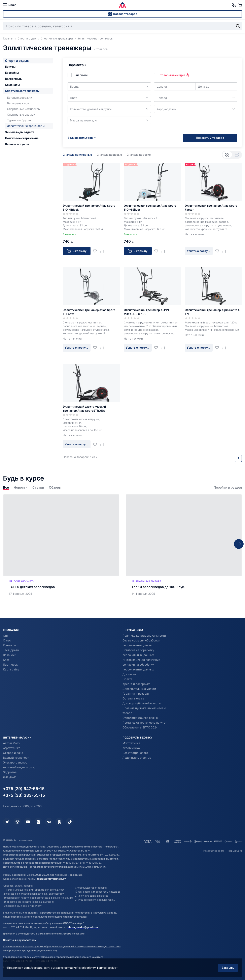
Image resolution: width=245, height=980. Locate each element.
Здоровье (10, 772)
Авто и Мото (11, 743)
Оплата (127, 679)
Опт (6, 636)
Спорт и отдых (17, 61)
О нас (7, 640)
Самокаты (12, 85)
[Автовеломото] (122, 5)
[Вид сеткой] (227, 155)
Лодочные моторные (137, 758)
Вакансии (10, 655)
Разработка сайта (214, 851)
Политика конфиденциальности (144, 636)
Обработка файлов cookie (140, 718)
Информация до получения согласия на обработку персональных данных (141, 665)
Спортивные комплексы (24, 109)
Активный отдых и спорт (20, 767)
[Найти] (238, 26)
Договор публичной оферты (142, 703)
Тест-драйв (11, 650)
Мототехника (131, 743)
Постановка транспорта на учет (145, 723)
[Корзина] (240, 5)
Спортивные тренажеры (22, 91)
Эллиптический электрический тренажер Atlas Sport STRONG (84, 409)
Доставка (129, 674)
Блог (6, 660)
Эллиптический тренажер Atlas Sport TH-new (89, 312)
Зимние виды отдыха (20, 132)
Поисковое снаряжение (22, 138)
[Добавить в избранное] (96, 251)
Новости (21, 487)
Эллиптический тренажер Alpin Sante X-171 (213, 312)
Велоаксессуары (17, 144)
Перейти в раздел (228, 487)
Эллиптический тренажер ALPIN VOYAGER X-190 (146, 312)
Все (6, 487)
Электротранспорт (16, 762)
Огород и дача (13, 753)
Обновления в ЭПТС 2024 (140, 727)
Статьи (38, 487)
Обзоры (55, 487)
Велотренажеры (18, 103)
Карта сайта (11, 669)
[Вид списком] (237, 155)
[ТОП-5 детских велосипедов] (61, 550)
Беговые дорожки (20, 98)
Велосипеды (14, 79)
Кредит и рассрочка (136, 684)
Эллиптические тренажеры (26, 126)
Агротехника (12, 748)
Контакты (9, 645)
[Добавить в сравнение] (103, 251)
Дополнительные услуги (139, 689)
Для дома (10, 777)
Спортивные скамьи (21, 114)
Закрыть (228, 968)
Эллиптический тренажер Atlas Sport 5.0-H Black (89, 208)
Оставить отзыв (133, 698)
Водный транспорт (16, 758)
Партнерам (11, 665)
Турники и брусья (19, 120)
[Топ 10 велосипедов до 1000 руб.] (184, 550)
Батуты (10, 67)
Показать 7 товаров (210, 138)
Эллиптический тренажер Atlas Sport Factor (211, 208)
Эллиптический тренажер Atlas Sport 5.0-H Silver (150, 208)
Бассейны (12, 73)
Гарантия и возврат (136, 694)
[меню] (10, 5)
